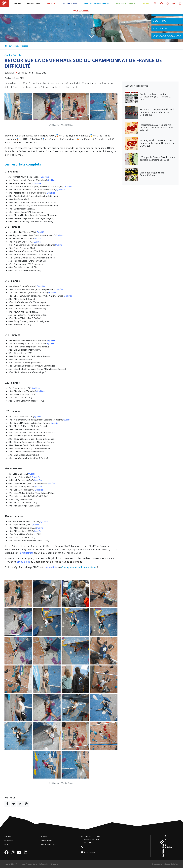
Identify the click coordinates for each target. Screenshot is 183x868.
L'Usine (145, 4)
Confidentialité (43, 864)
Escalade (52, 4)
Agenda (8, 836)
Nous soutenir (81, 11)
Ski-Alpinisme (70, 4)
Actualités (9, 840)
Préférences (54, 864)
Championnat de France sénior (79, 567)
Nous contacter (89, 852)
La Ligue (17, 4)
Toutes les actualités (16, 46)
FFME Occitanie (20, 864)
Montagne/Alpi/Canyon (96, 4)
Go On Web (175, 864)
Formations (34, 4)
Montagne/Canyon (49, 844)
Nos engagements (126, 4)
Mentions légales (32, 864)
